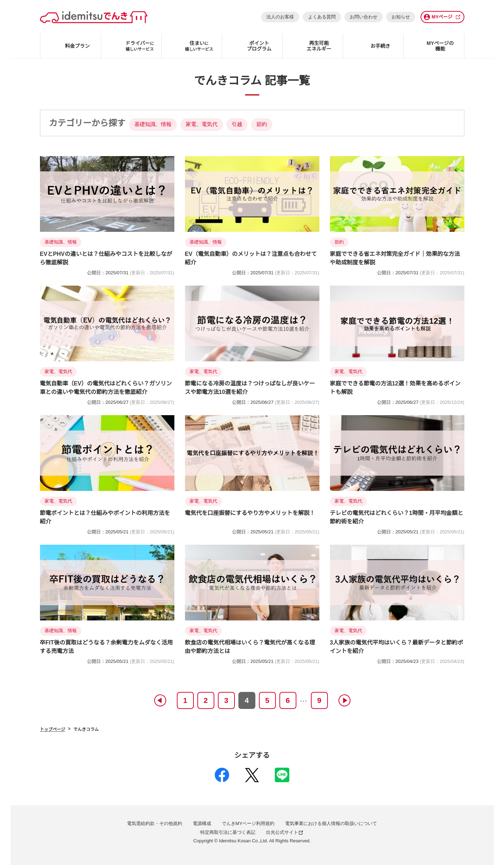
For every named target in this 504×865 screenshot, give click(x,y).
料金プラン (77, 46)
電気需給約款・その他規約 (155, 823)
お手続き (380, 46)
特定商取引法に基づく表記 (228, 832)
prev (160, 700)
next (344, 700)
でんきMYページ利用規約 (248, 823)
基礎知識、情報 (153, 124)
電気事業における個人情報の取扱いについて (331, 823)
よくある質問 (322, 17)
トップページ (53, 729)
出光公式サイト (284, 832)
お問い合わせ (364, 17)
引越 (237, 124)
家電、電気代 (202, 124)
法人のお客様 (280, 17)
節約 (262, 124)
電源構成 (202, 823)
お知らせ (401, 17)
